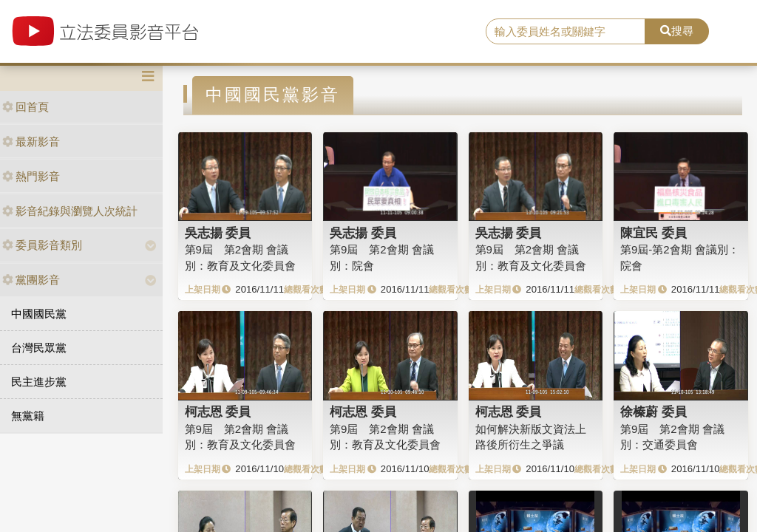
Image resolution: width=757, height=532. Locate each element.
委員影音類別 (42, 245)
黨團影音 (31, 280)
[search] (566, 32)
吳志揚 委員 (218, 233)
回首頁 (26, 107)
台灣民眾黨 (39, 348)
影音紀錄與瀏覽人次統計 (70, 211)
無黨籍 (28, 416)
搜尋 (677, 31)
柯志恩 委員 (218, 412)
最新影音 (31, 141)
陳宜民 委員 (654, 233)
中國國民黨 (39, 314)
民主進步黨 (39, 382)
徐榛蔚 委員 (654, 412)
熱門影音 (31, 176)
